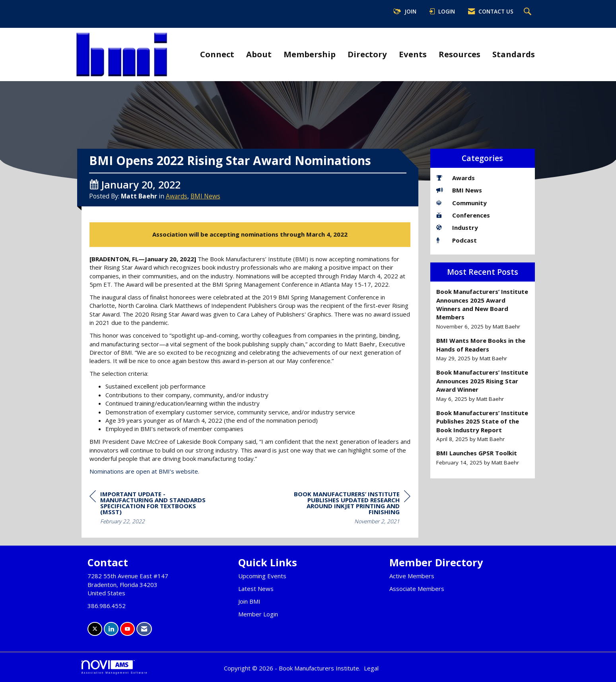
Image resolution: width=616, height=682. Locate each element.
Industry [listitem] (457, 227)
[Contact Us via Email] (144, 629)
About (259, 54)
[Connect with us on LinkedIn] (111, 629)
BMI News (205, 196)
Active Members (412, 576)
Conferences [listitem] (463, 215)
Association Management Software (115, 667)
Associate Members (417, 589)
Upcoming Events (262, 576)
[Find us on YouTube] (127, 629)
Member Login (258, 614)
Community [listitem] (462, 203)
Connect (217, 54)
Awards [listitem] (456, 178)
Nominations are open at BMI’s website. (144, 471)
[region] (351, 509)
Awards (177, 196)
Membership (310, 54)
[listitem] (483, 309)
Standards (514, 54)
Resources (460, 54)
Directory (367, 54)
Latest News (256, 589)
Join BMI (249, 601)
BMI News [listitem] (459, 190)
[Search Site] (529, 12)
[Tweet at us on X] (95, 629)
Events (413, 54)
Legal (371, 668)
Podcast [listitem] (457, 240)
